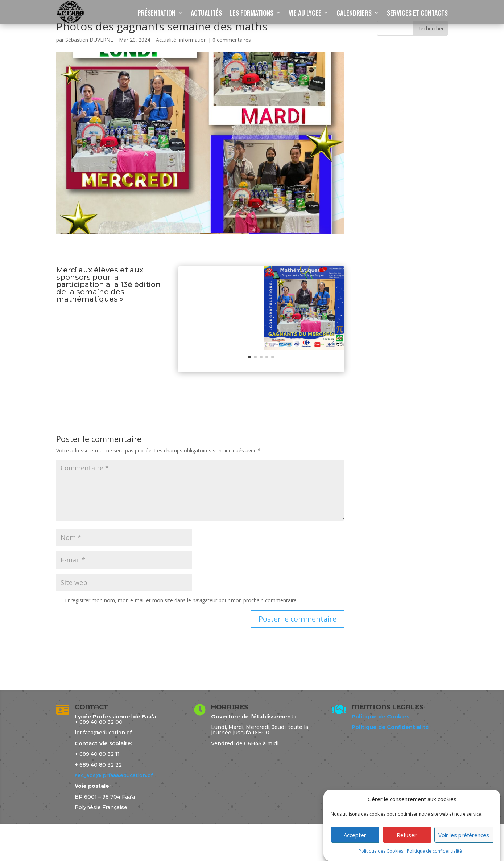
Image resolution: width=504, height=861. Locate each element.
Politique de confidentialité (434, 851)
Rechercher (431, 28)
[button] (249, 394)
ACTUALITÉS (206, 14)
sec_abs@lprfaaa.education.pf (114, 813)
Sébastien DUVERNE (89, 40)
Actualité (166, 40)
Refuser (407, 835)
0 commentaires (232, 40)
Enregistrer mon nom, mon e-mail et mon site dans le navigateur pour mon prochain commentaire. (181, 638)
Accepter (355, 835)
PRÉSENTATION (156, 14)
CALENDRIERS (354, 14)
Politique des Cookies (381, 851)
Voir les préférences (464, 835)
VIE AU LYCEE (305, 14)
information (193, 40)
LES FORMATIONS (252, 14)
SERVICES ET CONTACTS (417, 14)
